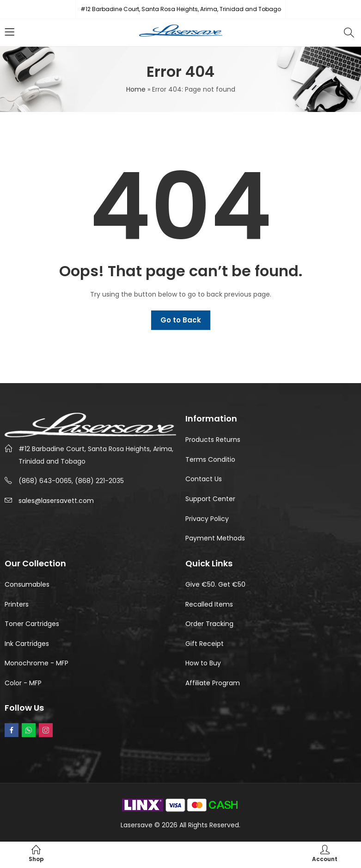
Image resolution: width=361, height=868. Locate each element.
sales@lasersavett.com (56, 501)
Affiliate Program (213, 683)
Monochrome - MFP (37, 663)
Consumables (27, 584)
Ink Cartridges (27, 644)
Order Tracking (209, 624)
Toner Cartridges (32, 624)
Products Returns (213, 440)
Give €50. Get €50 (215, 584)
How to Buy (203, 663)
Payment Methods (215, 538)
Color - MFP (23, 683)
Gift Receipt (205, 644)
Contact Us (204, 479)
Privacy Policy (207, 519)
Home (136, 89)
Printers (17, 604)
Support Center (210, 499)
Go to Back (181, 320)
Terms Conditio (210, 459)
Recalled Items (209, 604)
